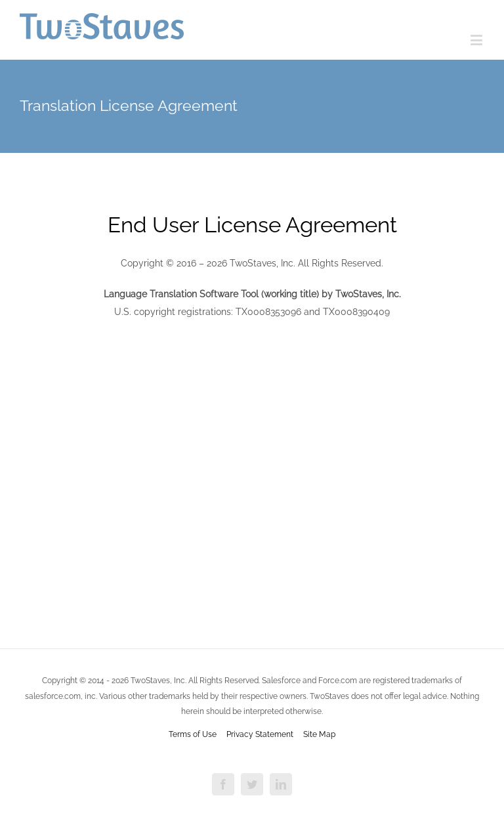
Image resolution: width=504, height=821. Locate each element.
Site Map (319, 734)
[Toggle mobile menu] (477, 40)
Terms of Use (193, 734)
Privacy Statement (260, 734)
